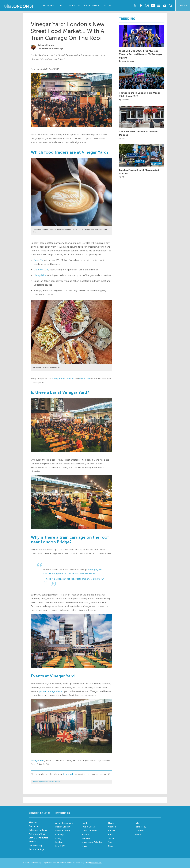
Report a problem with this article (46, 782)
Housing (86, 838)
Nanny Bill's (40, 275)
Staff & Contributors (38, 838)
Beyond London (92, 6)
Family (58, 838)
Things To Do (73, 6)
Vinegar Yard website (63, 379)
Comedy (59, 835)
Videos (138, 835)
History (107, 6)
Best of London (63, 827)
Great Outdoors (89, 831)
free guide (69, 774)
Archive (33, 842)
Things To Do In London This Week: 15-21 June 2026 (139, 95)
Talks (137, 823)
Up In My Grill (41, 270)
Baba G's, (39, 260)
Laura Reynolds (48, 45)
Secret (111, 838)
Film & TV (60, 846)
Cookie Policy (36, 846)
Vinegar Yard (38, 760)
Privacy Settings (36, 849)
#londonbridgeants (53, 573)
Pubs (60, 6)
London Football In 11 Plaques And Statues (139, 172)
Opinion (112, 827)
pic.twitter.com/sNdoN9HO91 (80, 573)
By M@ (122, 138)
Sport (111, 842)
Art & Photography (64, 823)
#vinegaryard (94, 570)
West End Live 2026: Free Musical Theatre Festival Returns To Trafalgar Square (141, 54)
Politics (112, 831)
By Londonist (124, 100)
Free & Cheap (88, 827)
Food (84, 823)
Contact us (34, 826)
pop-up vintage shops (51, 691)
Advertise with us (37, 834)
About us (33, 822)
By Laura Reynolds (126, 61)
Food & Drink (47, 6)
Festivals (59, 842)
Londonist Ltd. (96, 863)
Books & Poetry (63, 831)
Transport (139, 831)
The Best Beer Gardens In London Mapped (138, 133)
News (111, 823)
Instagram (85, 379)
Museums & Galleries (92, 842)
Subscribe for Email (38, 830)
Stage (111, 846)
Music (85, 846)
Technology (140, 827)
